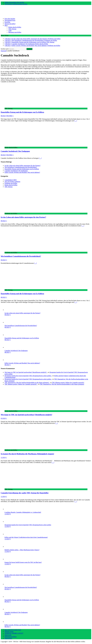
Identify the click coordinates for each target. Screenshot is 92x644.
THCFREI (9, 116)
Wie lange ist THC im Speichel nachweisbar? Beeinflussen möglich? (26, 415)
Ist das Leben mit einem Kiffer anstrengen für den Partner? (23, 166)
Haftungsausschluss (11, 637)
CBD (10, 31)
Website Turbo (9, 632)
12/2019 (7, 527)
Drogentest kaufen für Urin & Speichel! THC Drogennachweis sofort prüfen (28, 525)
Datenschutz (8, 638)
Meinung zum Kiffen (15, 32)
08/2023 (3, 116)
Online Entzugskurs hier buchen (14, 2)
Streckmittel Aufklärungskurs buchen (16, 4)
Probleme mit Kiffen (11, 183)
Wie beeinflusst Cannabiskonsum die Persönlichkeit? (21, 167)
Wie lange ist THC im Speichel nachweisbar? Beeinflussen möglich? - (26, 372)
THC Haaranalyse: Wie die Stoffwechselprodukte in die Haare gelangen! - (27, 383)
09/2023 (3, 221)
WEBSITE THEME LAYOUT (14, 633)
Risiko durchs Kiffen (15, 27)
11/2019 (3, 458)
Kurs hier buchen (10, 19)
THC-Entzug (12, 29)
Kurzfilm (7, 22)
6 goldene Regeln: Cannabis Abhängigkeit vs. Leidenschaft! (23, 512)
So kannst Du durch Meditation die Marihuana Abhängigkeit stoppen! (27, 454)
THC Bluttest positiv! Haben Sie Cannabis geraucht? (68, 383)
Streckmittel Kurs (10, 20)
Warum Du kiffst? (10, 24)
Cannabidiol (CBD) (11, 180)
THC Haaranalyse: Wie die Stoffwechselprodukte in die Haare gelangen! (62, 384)
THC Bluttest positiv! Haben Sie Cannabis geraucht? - (21, 384)
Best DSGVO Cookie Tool (13, 630)
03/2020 (3, 418)
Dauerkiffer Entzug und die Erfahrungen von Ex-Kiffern (22, 112)
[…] (76, 121)
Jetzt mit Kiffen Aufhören (12, 182)
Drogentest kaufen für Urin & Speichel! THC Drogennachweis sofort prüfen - (28, 376)
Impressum (8, 635)
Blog (6, 25)
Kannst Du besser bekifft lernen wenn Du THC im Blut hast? (23, 562)
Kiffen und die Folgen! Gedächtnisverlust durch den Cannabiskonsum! (26, 537)
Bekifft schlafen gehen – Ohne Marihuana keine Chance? (22, 550)
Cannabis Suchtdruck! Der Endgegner (15, 151)
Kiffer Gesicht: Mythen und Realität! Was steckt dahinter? (22, 172)
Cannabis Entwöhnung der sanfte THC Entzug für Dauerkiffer (25, 493)
